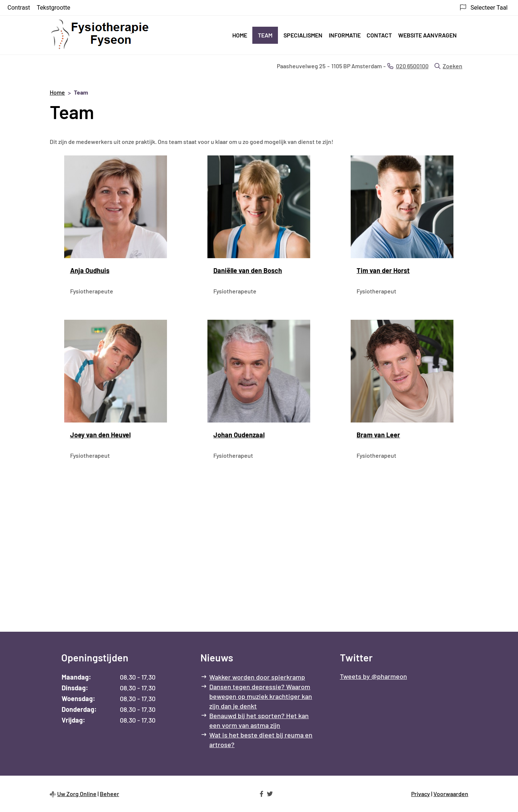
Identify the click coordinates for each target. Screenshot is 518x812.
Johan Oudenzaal (239, 435)
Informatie (345, 35)
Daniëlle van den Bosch (248, 270)
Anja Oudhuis (90, 270)
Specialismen (303, 35)
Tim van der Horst (383, 270)
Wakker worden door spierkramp (257, 677)
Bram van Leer (378, 435)
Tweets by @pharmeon (373, 676)
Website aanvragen (427, 35)
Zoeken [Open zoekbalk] (448, 66)
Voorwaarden (451, 794)
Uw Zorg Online (77, 794)
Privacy (421, 794)
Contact (379, 35)
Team (265, 35)
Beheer (109, 794)
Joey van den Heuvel (100, 435)
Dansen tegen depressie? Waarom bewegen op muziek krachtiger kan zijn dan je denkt (261, 696)
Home (240, 35)
